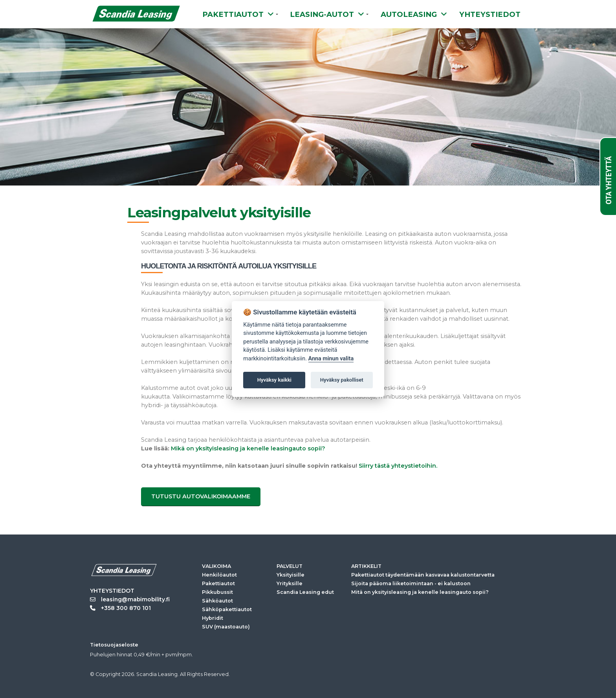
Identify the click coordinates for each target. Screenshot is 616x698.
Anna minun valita (331, 359)
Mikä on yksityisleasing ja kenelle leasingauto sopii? (248, 448)
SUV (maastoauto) (226, 627)
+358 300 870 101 (120, 608)
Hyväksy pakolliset (342, 380)
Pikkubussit (217, 592)
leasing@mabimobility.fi (130, 599)
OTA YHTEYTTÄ (609, 180)
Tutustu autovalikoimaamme (201, 496)
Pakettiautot (218, 583)
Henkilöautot (219, 575)
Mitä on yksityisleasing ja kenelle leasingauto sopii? (420, 592)
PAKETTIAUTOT (238, 14)
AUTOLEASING (414, 14)
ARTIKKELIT (366, 566)
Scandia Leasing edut (305, 592)
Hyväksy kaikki (274, 380)
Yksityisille (291, 575)
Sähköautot (217, 601)
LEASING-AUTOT (327, 14)
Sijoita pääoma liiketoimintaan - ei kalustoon (411, 583)
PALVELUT (290, 566)
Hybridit (213, 618)
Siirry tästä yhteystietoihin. (398, 466)
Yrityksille (290, 583)
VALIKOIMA (216, 566)
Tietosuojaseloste (114, 645)
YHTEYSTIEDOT (490, 14)
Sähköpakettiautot (227, 609)
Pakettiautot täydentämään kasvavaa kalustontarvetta (423, 575)
